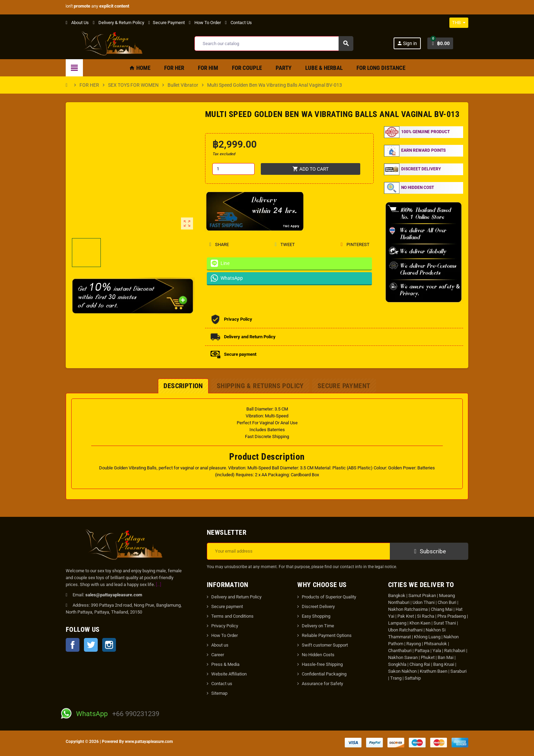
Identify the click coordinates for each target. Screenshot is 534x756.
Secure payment (227, 606)
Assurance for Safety (322, 684)
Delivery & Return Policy (119, 23)
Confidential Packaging (324, 674)
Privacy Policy (225, 626)
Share (219, 244)
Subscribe (429, 551)
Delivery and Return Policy (236, 597)
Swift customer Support (325, 645)
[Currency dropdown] (459, 23)
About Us (77, 23)
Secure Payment (167, 23)
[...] (158, 584)
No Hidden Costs (318, 655)
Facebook (73, 645)
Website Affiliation (229, 674)
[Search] (274, 44)
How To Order (205, 23)
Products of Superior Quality (329, 597)
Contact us (222, 684)
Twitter (91, 645)
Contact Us (238, 23)
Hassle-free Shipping (322, 664)
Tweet (285, 244)
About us (220, 645)
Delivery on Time (318, 626)
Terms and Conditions (232, 616)
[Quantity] (234, 169)
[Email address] (298, 551)
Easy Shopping (316, 616)
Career (218, 655)
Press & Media (225, 664)
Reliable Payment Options (327, 635)
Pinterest (355, 244)
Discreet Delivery (318, 606)
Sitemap (219, 693)
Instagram (109, 645)
